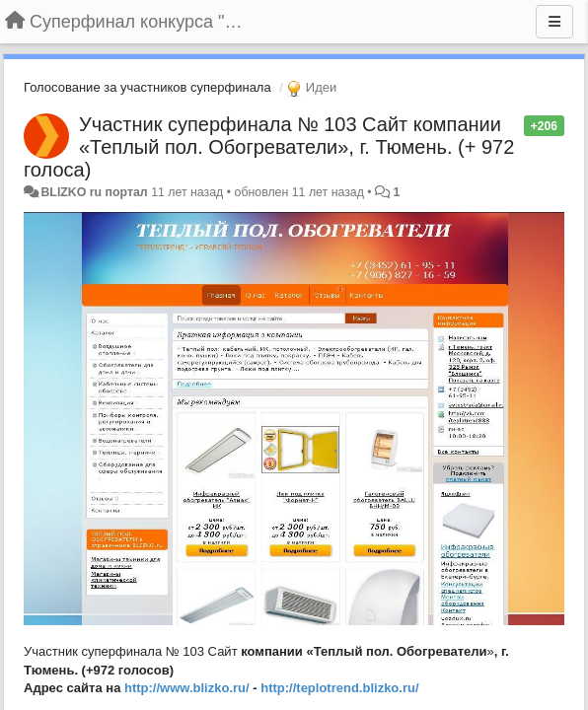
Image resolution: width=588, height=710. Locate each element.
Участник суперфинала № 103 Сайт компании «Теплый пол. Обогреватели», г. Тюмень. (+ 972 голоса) (269, 147)
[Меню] (554, 22)
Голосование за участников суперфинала (147, 87)
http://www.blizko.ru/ (187, 688)
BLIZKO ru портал (94, 192)
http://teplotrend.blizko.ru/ (339, 688)
